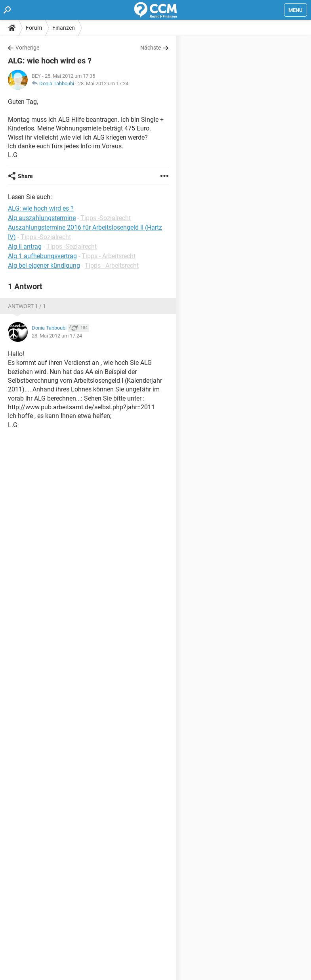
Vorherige (27, 48)
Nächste (151, 48)
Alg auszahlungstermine (42, 218)
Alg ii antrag (25, 246)
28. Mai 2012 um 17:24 (103, 83)
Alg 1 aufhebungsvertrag (42, 256)
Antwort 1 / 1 (27, 306)
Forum (34, 28)
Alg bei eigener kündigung (44, 266)
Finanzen (64, 28)
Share (25, 176)
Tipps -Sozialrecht (106, 218)
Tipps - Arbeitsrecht (109, 256)
